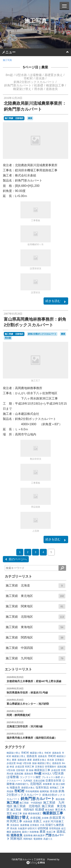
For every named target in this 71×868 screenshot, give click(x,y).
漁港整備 (25, 825)
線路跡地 (16, 832)
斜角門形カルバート (18, 85)
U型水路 (21, 75)
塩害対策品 (42, 787)
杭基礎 (39, 85)
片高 (42, 825)
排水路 (40, 78)
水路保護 (28, 821)
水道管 (46, 821)
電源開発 (38, 839)
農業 (45, 67)
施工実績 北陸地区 (14, 118)
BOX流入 (47, 774)
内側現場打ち (22, 784)
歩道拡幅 (35, 818)
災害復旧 (59, 760)
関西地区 (28, 839)
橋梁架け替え (22, 89)
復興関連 (44, 791)
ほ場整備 (36, 75)
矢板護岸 (22, 828)
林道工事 (17, 814)
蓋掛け (25, 832)
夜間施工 (54, 788)
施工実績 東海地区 (35, 628)
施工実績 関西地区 (35, 639)
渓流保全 (15, 825)
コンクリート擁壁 (30, 777)
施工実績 (13, 802)
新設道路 (60, 799)
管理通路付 (51, 767)
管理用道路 (55, 828)
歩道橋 (45, 818)
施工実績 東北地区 (35, 597)
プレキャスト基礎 (51, 777)
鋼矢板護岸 (39, 835)
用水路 (39, 89)
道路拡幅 (62, 767)
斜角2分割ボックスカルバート (34, 82)
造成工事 (51, 832)
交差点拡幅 (39, 781)
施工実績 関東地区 (35, 608)
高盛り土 (48, 839)
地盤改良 (15, 787)
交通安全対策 (53, 780)
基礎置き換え (54, 75)
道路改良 (52, 89)
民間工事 (30, 767)
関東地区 (16, 839)
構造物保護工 (35, 814)
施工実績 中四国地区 (31, 803)
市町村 (28, 78)
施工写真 (36, 21)
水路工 (37, 821)
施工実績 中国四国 (35, 649)
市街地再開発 (32, 791)
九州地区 (28, 781)
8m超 (9, 75)
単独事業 (47, 784)
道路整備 (28, 835)
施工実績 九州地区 (35, 660)
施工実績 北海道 (35, 587)
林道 (12, 767)
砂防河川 (32, 828)
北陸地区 (20, 770)
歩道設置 (11, 763)
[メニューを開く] (64, 6)
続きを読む (56, 301)
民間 (63, 770)
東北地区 (50, 810)
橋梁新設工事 (55, 85)
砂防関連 (43, 828)
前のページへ (16, 559)
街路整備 (34, 832)
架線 (34, 763)
